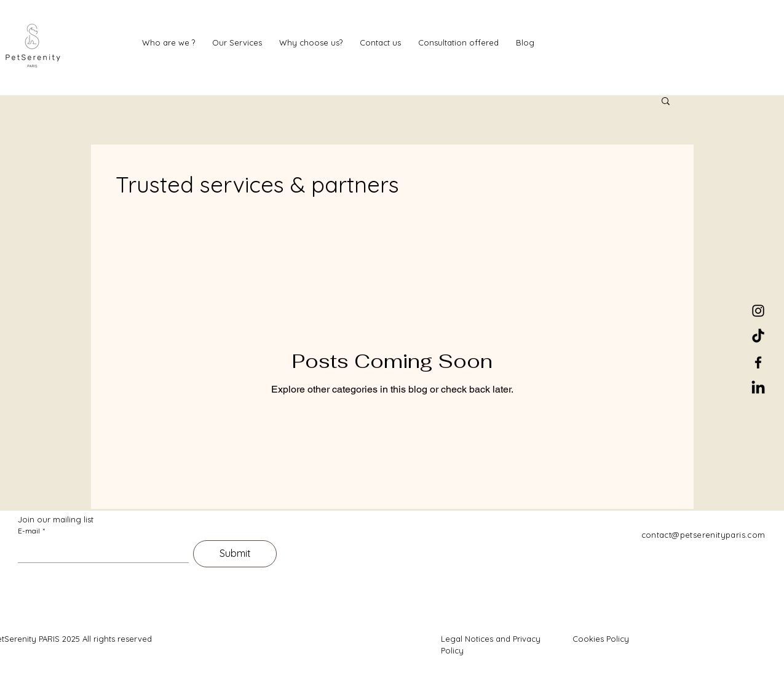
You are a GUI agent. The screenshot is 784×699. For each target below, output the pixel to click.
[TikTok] (758, 337)
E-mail (31, 531)
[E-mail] (100, 551)
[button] (666, 102)
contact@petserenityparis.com (703, 535)
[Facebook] (758, 362)
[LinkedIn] (758, 388)
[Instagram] (758, 311)
